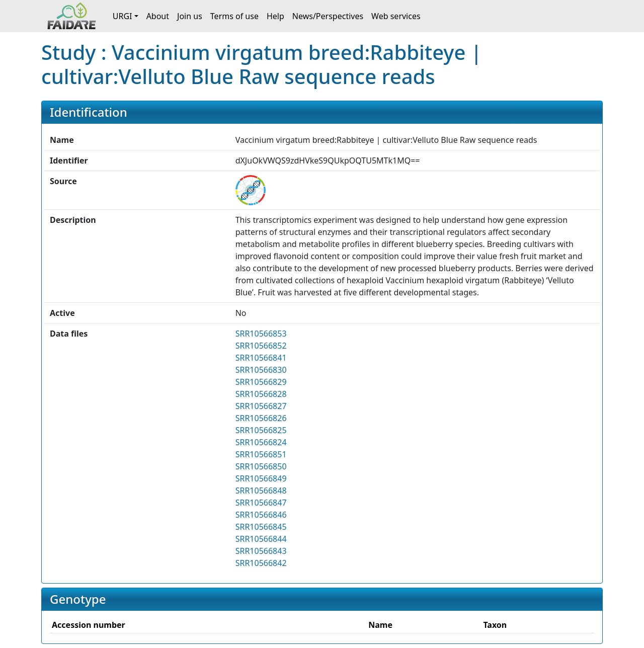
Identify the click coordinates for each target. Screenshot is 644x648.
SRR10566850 (261, 466)
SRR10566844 (261, 539)
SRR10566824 (261, 442)
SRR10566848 (261, 491)
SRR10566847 (261, 503)
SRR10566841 (261, 358)
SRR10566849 (261, 478)
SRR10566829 (261, 382)
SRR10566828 (261, 394)
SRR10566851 (261, 454)
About (158, 16)
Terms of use (234, 16)
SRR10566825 (261, 430)
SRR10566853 (261, 334)
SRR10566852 (261, 346)
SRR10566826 (261, 418)
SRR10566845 (261, 527)
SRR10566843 (261, 551)
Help (275, 16)
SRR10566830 (261, 370)
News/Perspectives (328, 16)
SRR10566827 (261, 406)
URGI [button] (123, 16)
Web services (396, 16)
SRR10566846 (261, 515)
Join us (190, 16)
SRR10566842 (261, 563)
